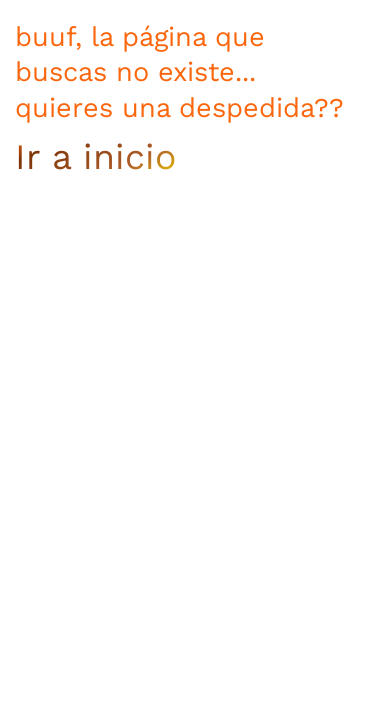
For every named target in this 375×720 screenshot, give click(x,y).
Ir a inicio (95, 157)
